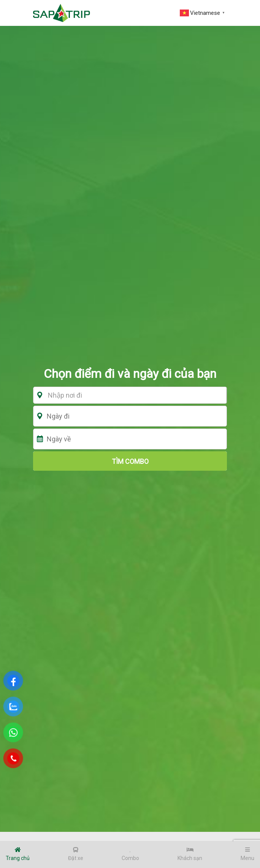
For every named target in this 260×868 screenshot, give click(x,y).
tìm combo (130, 461)
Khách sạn (190, 854)
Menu (247, 854)
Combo (130, 854)
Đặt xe (76, 854)
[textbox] (133, 395)
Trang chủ (18, 854)
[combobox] (133, 395)
